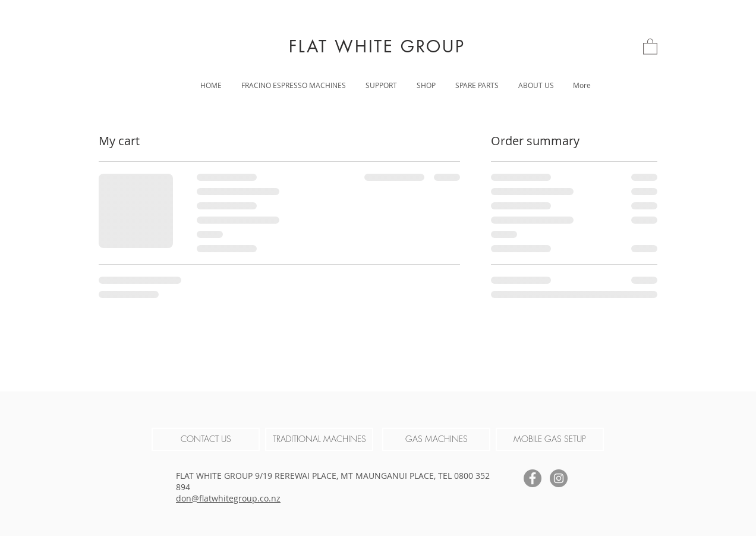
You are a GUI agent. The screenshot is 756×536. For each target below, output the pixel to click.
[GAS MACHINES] (436, 439)
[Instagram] (559, 478)
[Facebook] (533, 478)
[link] (650, 46)
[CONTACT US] (206, 439)
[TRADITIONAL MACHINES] (319, 439)
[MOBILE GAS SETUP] (550, 439)
